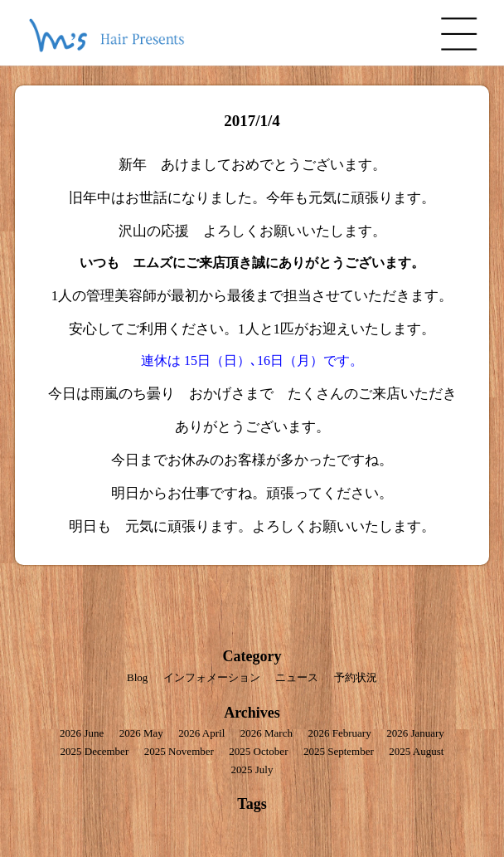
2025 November (179, 751)
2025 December (95, 751)
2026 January (415, 733)
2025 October (258, 751)
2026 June (82, 733)
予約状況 (356, 677)
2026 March (267, 733)
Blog (137, 677)
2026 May (141, 733)
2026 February (339, 733)
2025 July (252, 769)
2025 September (339, 751)
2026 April (201, 733)
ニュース (297, 677)
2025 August (416, 751)
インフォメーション (212, 677)
